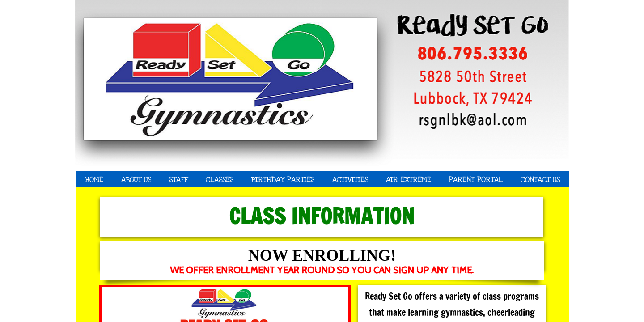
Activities (350, 180)
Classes (220, 180)
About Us (136, 180)
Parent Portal (476, 180)
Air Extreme (409, 180)
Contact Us (540, 180)
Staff (178, 180)
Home (94, 180)
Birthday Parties (283, 180)
